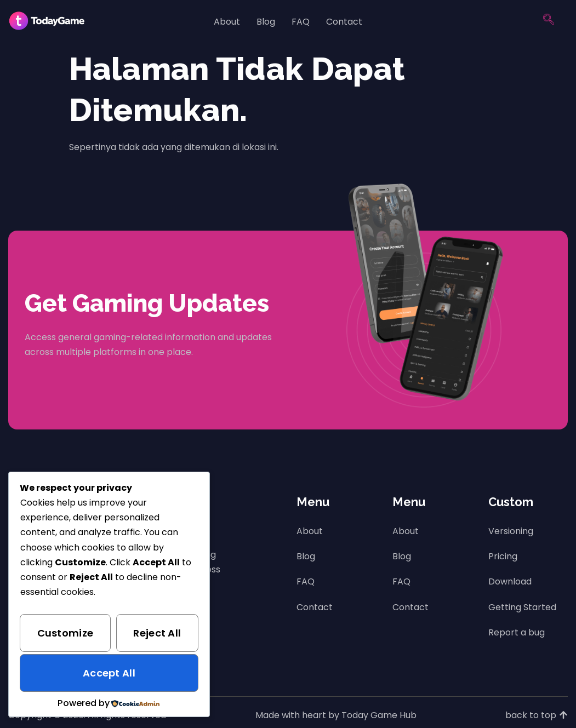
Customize (65, 633)
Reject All (157, 633)
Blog (266, 22)
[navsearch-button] (549, 22)
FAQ (301, 22)
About (227, 22)
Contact (344, 22)
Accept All (109, 673)
